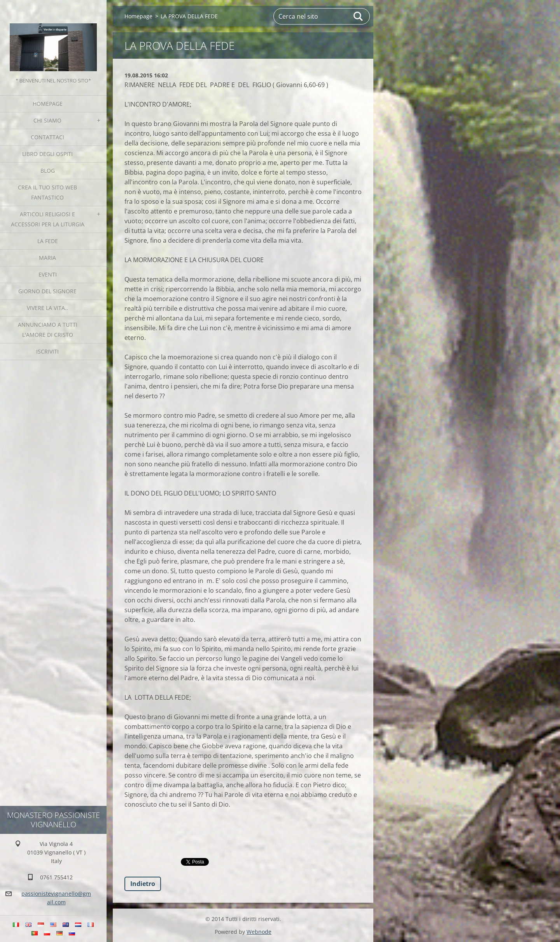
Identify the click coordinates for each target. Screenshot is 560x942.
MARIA (47, 258)
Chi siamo (47, 120)
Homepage (48, 104)
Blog (48, 171)
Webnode (259, 932)
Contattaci (47, 137)
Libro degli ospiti (47, 154)
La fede (48, 241)
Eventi (48, 274)
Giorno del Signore (47, 291)
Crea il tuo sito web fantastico (47, 192)
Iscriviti (47, 351)
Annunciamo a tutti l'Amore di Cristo (48, 330)
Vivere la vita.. (47, 308)
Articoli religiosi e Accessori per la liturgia (48, 219)
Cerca (359, 16)
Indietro (143, 884)
